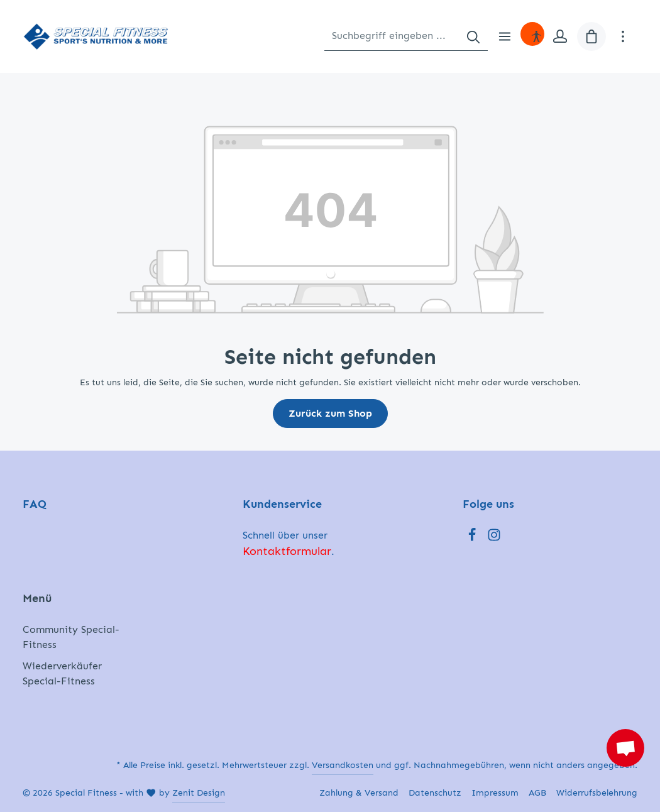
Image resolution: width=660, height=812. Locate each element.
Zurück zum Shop (330, 413)
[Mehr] (623, 36)
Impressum (495, 793)
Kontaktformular (287, 551)
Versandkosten (343, 765)
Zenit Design (199, 793)
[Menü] (505, 36)
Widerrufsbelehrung (597, 793)
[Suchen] (473, 36)
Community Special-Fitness (71, 637)
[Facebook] (474, 538)
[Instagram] (494, 538)
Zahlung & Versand (359, 793)
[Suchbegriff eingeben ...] (392, 36)
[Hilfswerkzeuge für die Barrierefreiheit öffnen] (536, 36)
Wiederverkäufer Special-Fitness (62, 673)
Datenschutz (435, 793)
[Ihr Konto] (560, 36)
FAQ (35, 504)
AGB (537, 793)
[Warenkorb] (591, 36)
